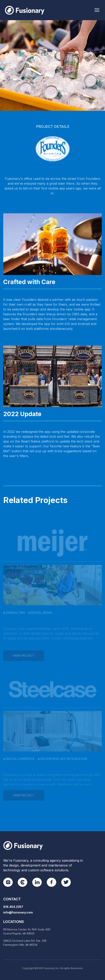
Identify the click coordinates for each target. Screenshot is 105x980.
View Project (24, 658)
